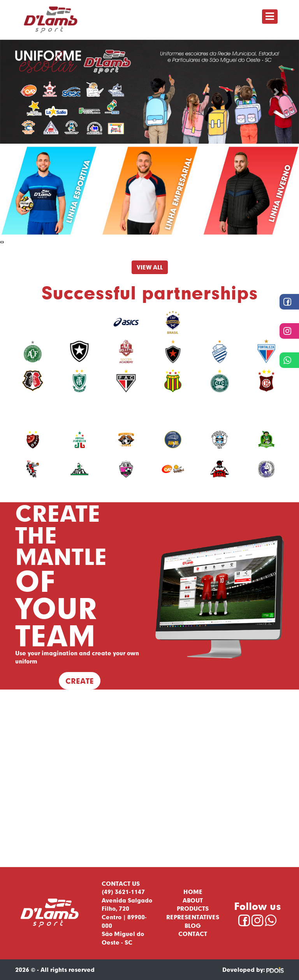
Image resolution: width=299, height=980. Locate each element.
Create (80, 681)
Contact (193, 934)
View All (150, 267)
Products (193, 908)
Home (193, 892)
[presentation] (1, 242)
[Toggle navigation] (270, 17)
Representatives (193, 917)
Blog (193, 925)
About (193, 900)
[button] (22, 92)
